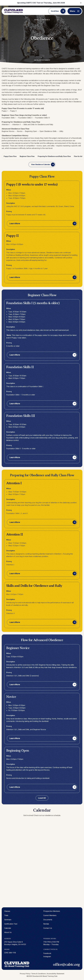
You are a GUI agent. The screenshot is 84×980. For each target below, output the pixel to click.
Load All (42, 798)
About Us (8, 932)
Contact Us (48, 928)
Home (36, 20)
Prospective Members (52, 911)
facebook (47, 953)
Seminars (8, 920)
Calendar (8, 928)
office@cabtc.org (66, 964)
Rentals (46, 924)
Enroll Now (55, 11)
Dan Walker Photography (42, 60)
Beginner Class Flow (27, 156)
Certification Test (11, 924)
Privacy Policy (25, 974)
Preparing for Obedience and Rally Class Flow (54, 156)
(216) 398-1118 (10, 953)
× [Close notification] (81, 3)
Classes (7, 911)
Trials (6, 915)
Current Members (50, 915)
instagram (47, 956)
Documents (48, 920)
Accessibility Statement (56, 974)
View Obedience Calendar (41, 164)
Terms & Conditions (39, 974)
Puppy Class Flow (10, 156)
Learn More (15, 223)
